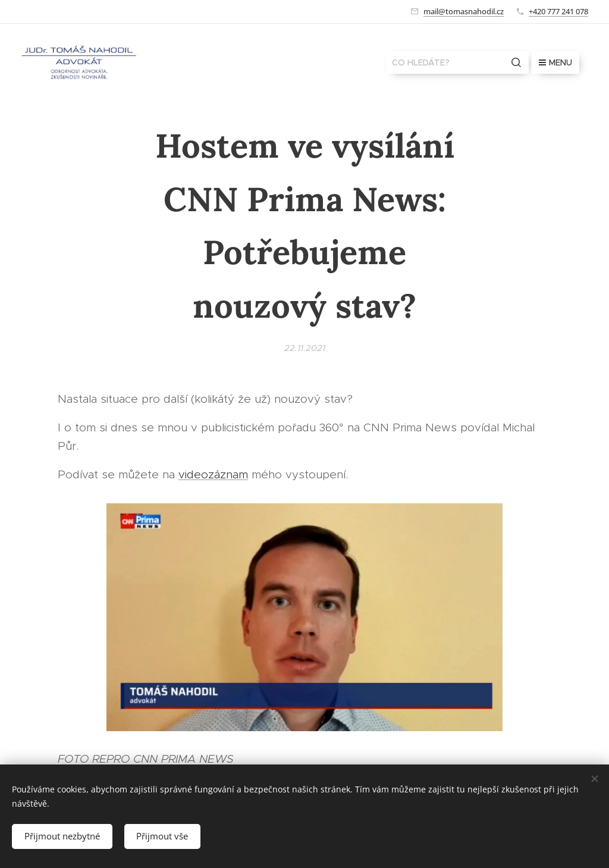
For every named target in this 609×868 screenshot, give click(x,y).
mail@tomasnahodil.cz (464, 11)
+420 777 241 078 (558, 11)
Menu (555, 62)
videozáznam (213, 474)
